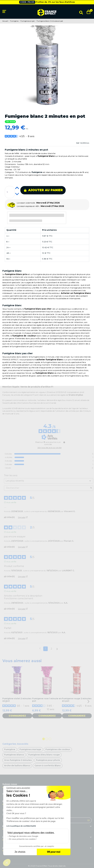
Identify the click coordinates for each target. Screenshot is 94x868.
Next (88, 702)
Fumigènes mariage (30, 749)
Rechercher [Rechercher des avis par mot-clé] (47, 488)
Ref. (78, 143)
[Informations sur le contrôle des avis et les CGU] (64, 442)
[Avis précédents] (40, 648)
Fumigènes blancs (14, 755)
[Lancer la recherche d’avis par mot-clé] (91, 488)
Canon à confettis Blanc (48, 766)
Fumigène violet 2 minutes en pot (17, 700)
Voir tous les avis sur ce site (49, 448)
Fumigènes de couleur (58, 749)
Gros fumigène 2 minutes (18, 760)
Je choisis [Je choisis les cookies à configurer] (20, 852)
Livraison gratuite (39, 2)
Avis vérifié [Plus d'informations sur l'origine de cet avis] (11, 502)
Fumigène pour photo (48, 760)
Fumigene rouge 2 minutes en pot (77, 700)
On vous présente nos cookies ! (23, 839)
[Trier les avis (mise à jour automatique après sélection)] (49, 481)
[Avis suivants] (57, 649)
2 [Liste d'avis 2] (51, 649)
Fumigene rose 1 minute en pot (47, 700)
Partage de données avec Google (24, 836)
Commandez (17, 716)
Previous (6, 702)
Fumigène (10, 749)
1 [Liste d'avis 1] (45, 649)
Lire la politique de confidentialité (21, 826)
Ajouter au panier (43, 190)
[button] (7, 863)
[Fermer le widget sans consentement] (18, 788)
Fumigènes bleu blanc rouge (44, 755)
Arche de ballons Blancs (17, 766)
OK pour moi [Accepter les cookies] (54, 852)
